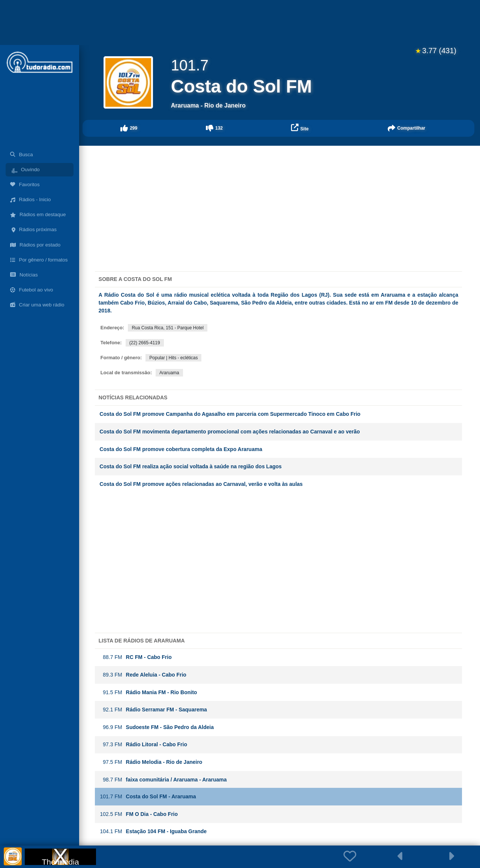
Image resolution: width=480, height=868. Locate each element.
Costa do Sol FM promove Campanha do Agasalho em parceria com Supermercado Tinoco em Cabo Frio (230, 414)
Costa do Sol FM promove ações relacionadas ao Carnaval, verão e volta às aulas (201, 484)
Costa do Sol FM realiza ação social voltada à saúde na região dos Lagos (191, 466)
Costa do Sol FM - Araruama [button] (148, 797)
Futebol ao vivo (32, 290)
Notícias (24, 275)
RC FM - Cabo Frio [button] (136, 657)
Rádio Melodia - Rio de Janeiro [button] (151, 762)
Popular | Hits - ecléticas (173, 358)
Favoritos (25, 185)
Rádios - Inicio (31, 199)
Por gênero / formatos (39, 260)
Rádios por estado (35, 245)
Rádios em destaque (38, 214)
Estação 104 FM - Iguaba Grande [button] (153, 831)
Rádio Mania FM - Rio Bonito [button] (148, 692)
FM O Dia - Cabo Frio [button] (139, 814)
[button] (129, 128)
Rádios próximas (33, 229)
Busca (22, 155)
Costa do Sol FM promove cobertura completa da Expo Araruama (181, 449)
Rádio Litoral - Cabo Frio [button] (143, 745)
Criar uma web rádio (37, 305)
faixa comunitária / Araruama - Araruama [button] (163, 780)
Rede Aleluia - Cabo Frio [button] (143, 675)
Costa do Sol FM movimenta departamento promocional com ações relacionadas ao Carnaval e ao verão (231, 432)
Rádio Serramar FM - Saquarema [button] (153, 710)
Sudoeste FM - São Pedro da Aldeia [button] (157, 727)
